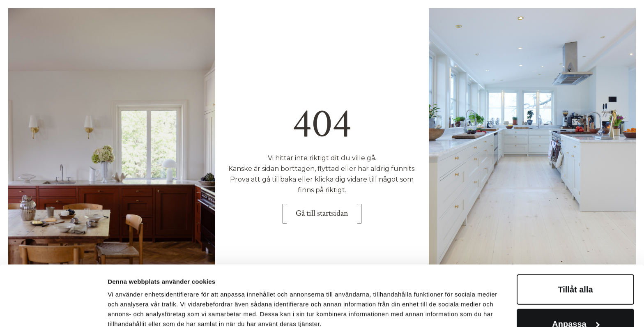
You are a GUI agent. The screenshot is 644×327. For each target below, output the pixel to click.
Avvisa (575, 302)
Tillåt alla (575, 233)
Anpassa (576, 267)
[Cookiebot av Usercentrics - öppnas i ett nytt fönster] (53, 311)
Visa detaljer (126, 290)
